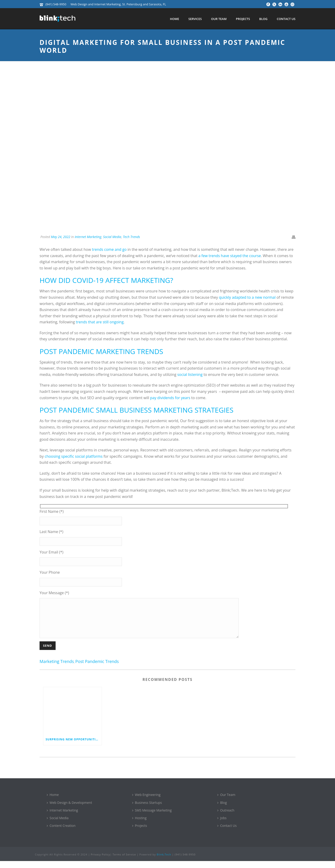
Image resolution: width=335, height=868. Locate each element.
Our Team (219, 19)
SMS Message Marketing (152, 817)
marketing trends (57, 668)
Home (174, 19)
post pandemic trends (97, 668)
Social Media (112, 237)
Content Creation (61, 833)
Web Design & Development (69, 810)
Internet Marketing (88, 237)
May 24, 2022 (61, 237)
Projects (243, 19)
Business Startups (147, 810)
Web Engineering (146, 802)
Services (195, 19)
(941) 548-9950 (56, 4)
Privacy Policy (100, 861)
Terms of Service (124, 861)
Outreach (226, 817)
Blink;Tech (164, 861)
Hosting (139, 825)
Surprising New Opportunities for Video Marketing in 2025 (74, 746)
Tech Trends (131, 237)
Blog (263, 19)
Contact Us (286, 19)
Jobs (222, 825)
